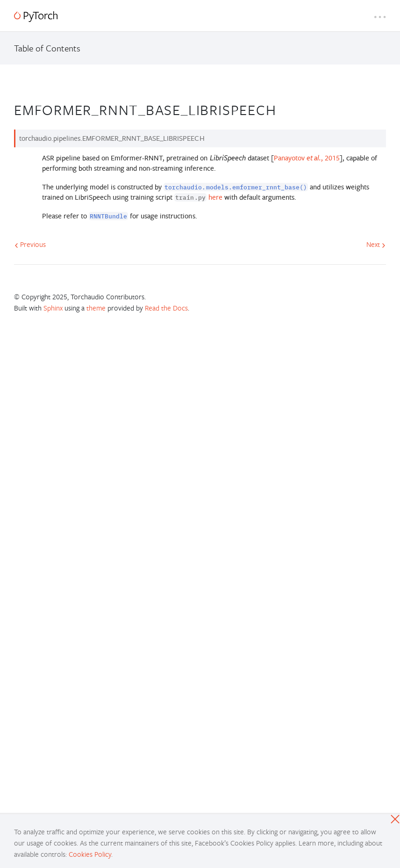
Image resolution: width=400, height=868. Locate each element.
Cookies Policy (90, 854)
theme (96, 308)
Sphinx (53, 308)
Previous (30, 244)
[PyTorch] (36, 17)
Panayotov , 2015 (307, 158)
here (215, 197)
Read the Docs (166, 308)
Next (376, 244)
